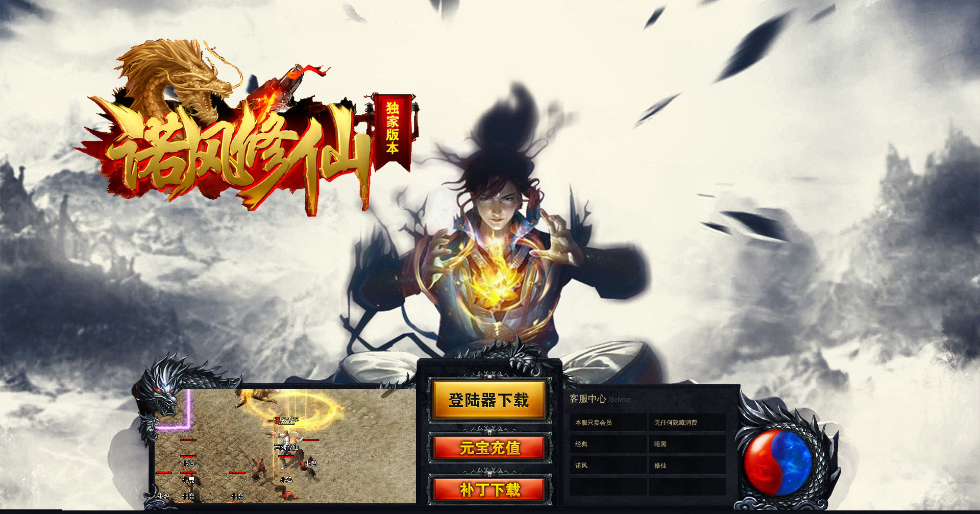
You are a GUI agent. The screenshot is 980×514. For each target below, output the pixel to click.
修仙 (660, 466)
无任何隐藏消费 (676, 423)
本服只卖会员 (594, 423)
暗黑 (660, 444)
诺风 (581, 466)
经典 (581, 444)
